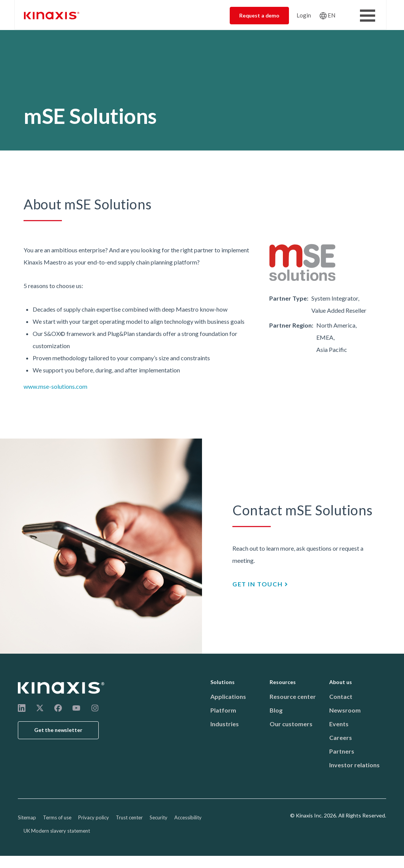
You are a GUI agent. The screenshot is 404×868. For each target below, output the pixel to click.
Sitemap (27, 817)
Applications (228, 696)
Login (304, 15)
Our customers (291, 724)
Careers (341, 737)
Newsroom (345, 710)
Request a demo (259, 15)
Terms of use (57, 817)
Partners (342, 751)
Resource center (293, 696)
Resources (283, 682)
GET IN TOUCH (257, 584)
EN (331, 15)
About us (341, 682)
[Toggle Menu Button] (368, 16)
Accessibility (188, 817)
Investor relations (354, 765)
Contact (341, 696)
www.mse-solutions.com (55, 386)
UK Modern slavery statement (57, 831)
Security (159, 817)
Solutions (223, 682)
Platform (223, 710)
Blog (276, 710)
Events (339, 724)
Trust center (129, 817)
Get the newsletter (58, 730)
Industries (225, 724)
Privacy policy (94, 817)
